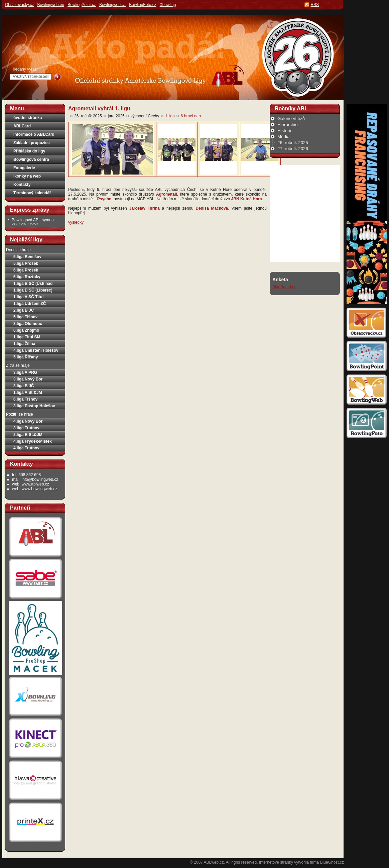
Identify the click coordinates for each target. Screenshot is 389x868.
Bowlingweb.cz (112, 5)
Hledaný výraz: (25, 69)
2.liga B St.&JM (28, 435)
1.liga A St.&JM (28, 393)
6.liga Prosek (26, 270)
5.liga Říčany (26, 357)
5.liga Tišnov (25, 317)
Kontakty (22, 185)
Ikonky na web (27, 176)
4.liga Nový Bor (28, 421)
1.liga (170, 116)
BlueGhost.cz (332, 862)
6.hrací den (191, 116)
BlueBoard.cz (284, 287)
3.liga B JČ (24, 386)
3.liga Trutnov (26, 428)
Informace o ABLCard (34, 134)
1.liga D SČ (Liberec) (33, 290)
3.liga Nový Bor (28, 379)
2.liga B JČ (24, 310)
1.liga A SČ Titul (28, 297)
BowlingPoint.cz (82, 5)
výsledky (76, 222)
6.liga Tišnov (25, 399)
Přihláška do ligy (29, 151)
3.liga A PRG (25, 372)
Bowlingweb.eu (51, 5)
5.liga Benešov (27, 257)
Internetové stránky (276, 862)
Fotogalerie (24, 168)
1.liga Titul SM (27, 337)
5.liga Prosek (26, 263)
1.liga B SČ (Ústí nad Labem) (33, 284)
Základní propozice (32, 143)
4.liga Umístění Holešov (36, 350)
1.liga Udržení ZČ (30, 304)
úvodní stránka (28, 118)
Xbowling (168, 5)
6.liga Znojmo (26, 330)
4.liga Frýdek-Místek (33, 441)
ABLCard (22, 126)
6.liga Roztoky (27, 277)
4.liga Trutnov (26, 448)
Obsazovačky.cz (19, 5)
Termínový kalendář (32, 193)
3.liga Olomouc (28, 324)
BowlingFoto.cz (143, 5)
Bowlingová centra (31, 159)
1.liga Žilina (24, 344)
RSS (315, 5)
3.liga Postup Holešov (34, 406)
